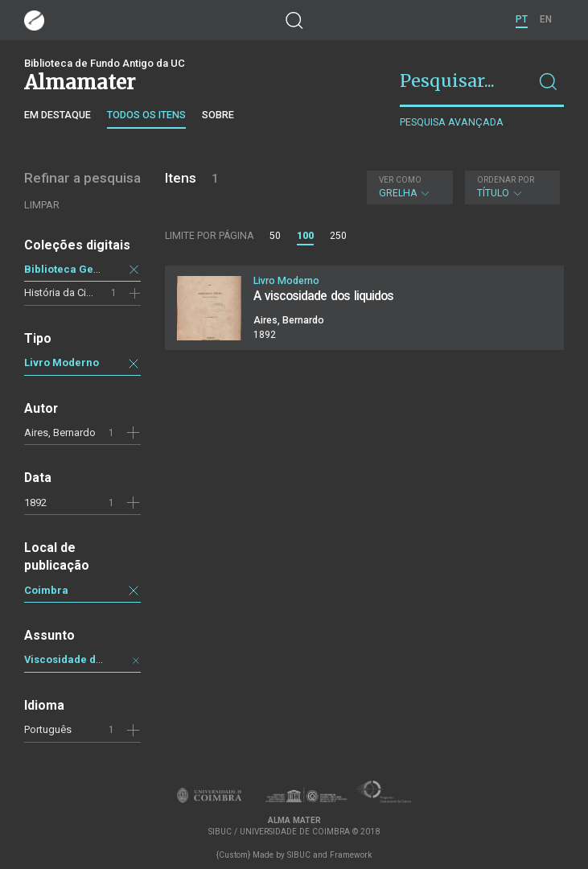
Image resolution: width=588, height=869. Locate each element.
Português (48, 729)
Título (510, 187)
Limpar (42, 205)
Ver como (400, 180)
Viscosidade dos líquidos (88, 659)
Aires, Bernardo (60, 432)
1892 (35, 502)
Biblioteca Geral (66, 269)
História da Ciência (68, 292)
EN (546, 19)
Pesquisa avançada (452, 122)
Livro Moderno (62, 362)
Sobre (218, 115)
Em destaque (58, 115)
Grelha (408, 187)
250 (338, 236)
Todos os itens (146, 115)
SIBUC (299, 855)
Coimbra (46, 590)
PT (522, 19)
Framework (351, 855)
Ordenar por (506, 180)
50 (275, 236)
